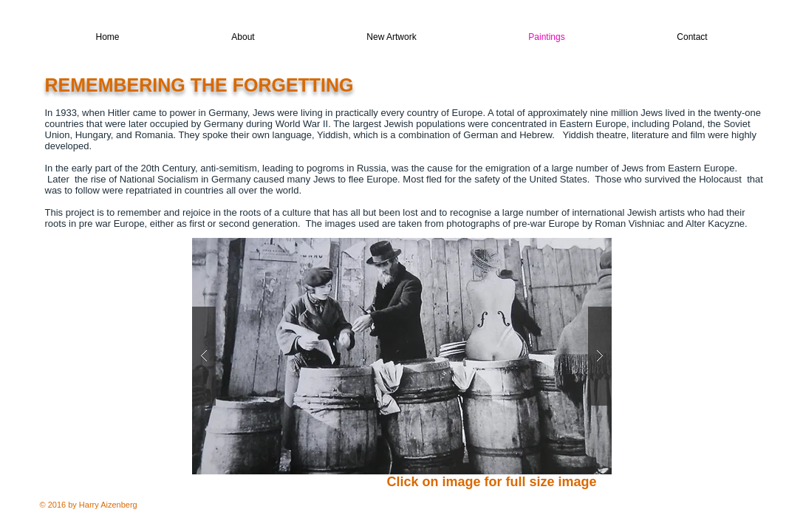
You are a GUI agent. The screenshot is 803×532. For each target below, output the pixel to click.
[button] (402, 356)
